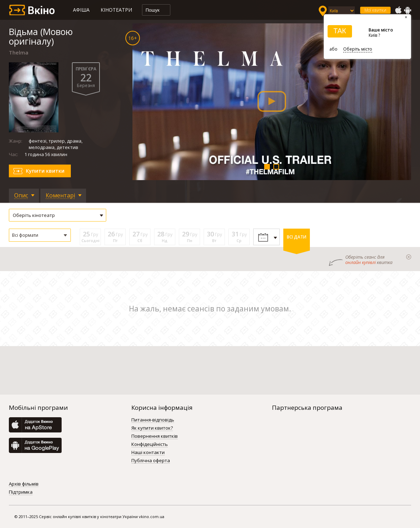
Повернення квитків (155, 436)
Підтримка (21, 492)
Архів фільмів (24, 484)
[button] (40, 235)
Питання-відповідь (153, 420)
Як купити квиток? (152, 428)
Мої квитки (375, 10)
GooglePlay (408, 10)
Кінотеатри (116, 10)
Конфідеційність (150, 444)
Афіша (81, 10)
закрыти (409, 257)
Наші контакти (148, 453)
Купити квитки (45, 171)
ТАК (340, 31)
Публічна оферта (151, 461)
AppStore (398, 10)
